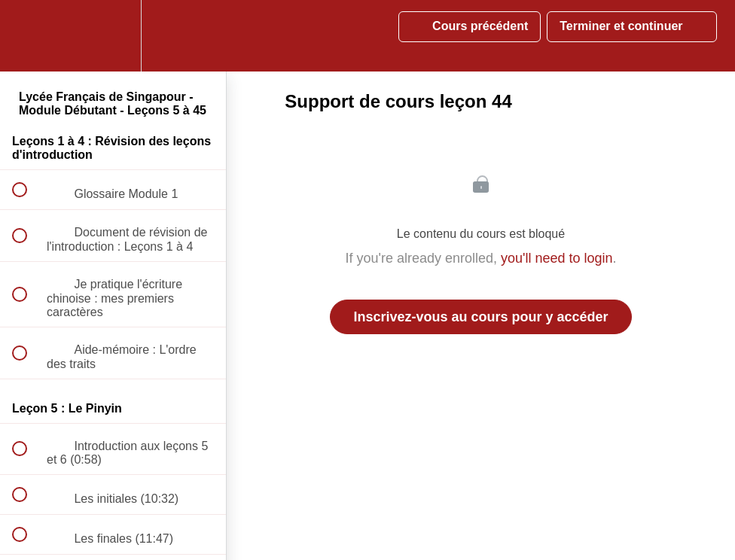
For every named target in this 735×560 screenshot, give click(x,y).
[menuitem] (113, 36)
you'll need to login (557, 258)
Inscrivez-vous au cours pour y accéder (480, 317)
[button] (28, 36)
